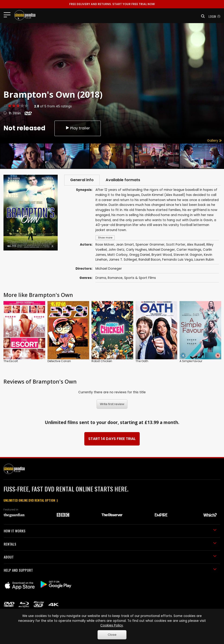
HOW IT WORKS (110, 531)
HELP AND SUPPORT (110, 570)
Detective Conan (59, 361)
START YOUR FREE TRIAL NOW (112, 4)
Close (112, 635)
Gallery (214, 141)
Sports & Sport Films (140, 278)
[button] (202, 16)
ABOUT (110, 557)
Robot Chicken (102, 361)
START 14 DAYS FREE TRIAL (112, 439)
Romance (115, 278)
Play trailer (78, 128)
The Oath (142, 361)
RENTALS (110, 544)
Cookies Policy (112, 625)
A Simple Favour (191, 361)
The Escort (11, 361)
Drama (101, 278)
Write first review (112, 404)
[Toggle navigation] (8, 15)
